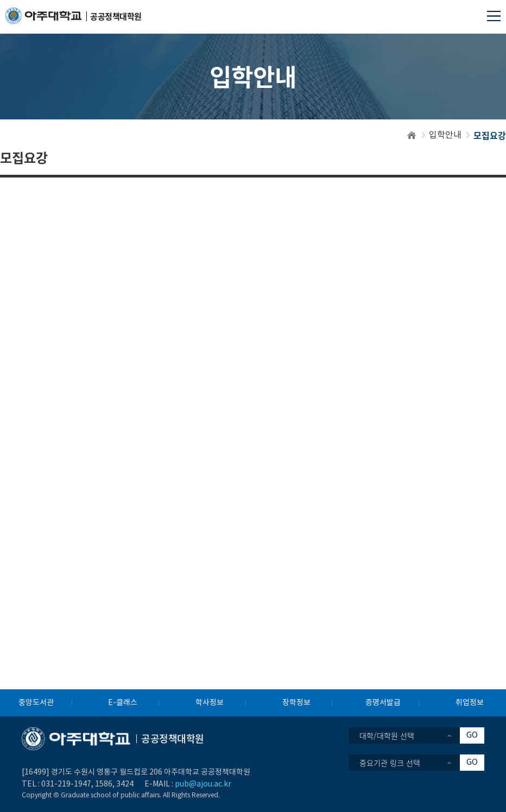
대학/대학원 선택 (387, 735)
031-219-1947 (66, 784)
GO (472, 735)
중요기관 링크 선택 (390, 763)
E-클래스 (123, 703)
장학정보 (296, 703)
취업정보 (470, 703)
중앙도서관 (36, 703)
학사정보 (210, 703)
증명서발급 (383, 703)
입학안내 (445, 135)
